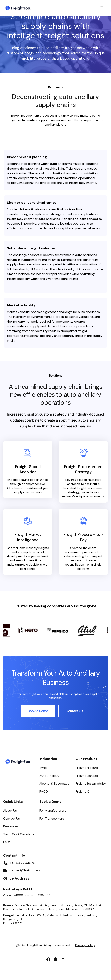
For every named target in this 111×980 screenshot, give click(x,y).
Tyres (43, 768)
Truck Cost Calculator (19, 834)
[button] (102, 8)
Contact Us (11, 818)
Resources (11, 826)
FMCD (44, 792)
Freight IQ (83, 792)
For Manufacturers (53, 811)
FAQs (7, 842)
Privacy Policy (85, 945)
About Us (10, 811)
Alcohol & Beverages (54, 784)
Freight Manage (87, 776)
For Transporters (52, 818)
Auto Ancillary (49, 776)
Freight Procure (87, 768)
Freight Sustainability (91, 784)
